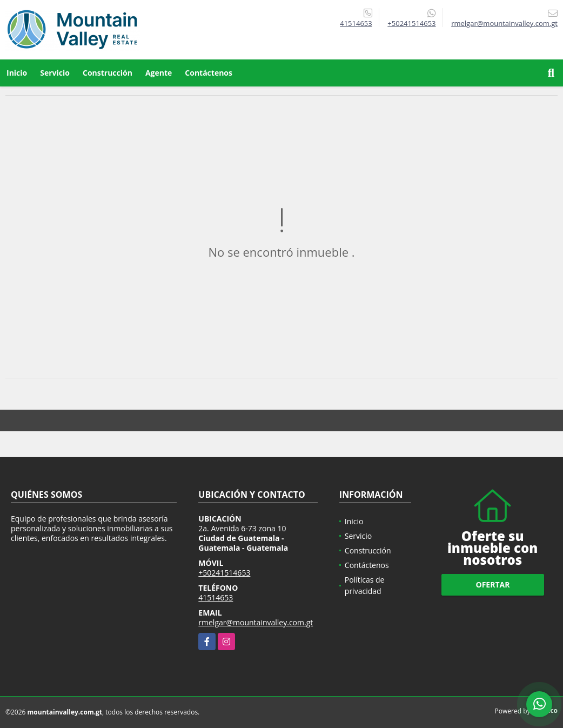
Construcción (108, 73)
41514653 (356, 23)
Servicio (55, 73)
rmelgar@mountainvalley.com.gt (256, 622)
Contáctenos (209, 73)
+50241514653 (411, 23)
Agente (159, 73)
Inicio (17, 73)
